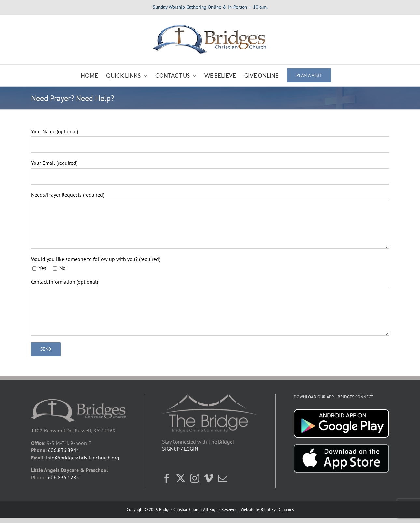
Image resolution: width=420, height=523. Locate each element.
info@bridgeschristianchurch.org (83, 458)
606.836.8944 (63, 450)
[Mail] (223, 478)
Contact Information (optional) (64, 282)
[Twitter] (181, 478)
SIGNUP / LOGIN (180, 449)
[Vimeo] (209, 478)
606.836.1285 (63, 477)
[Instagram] (195, 478)
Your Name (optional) (55, 131)
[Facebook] (167, 478)
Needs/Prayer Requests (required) (68, 195)
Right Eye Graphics (277, 509)
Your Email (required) (54, 163)
